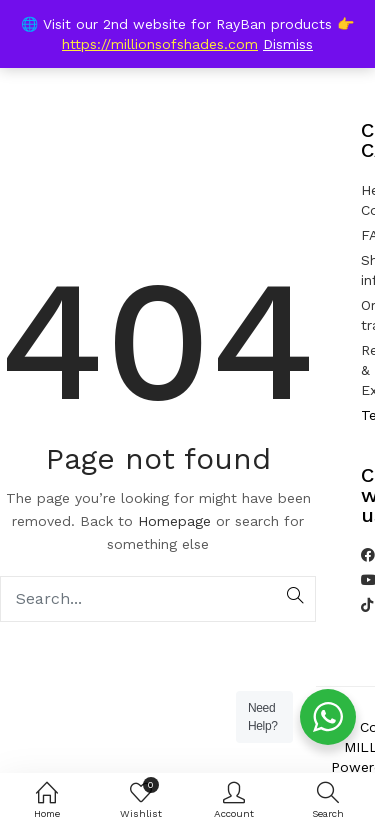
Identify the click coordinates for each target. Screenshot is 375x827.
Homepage (174, 521)
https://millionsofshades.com (160, 44)
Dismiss (288, 44)
